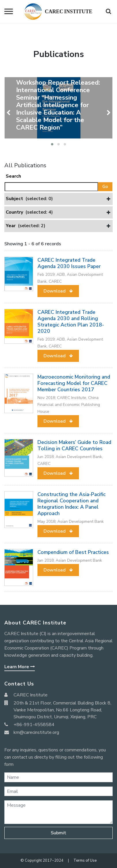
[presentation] (9, 113)
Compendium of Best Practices (73, 552)
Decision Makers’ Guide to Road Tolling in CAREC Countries (74, 445)
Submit (58, 833)
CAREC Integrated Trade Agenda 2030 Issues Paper (69, 263)
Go (105, 187)
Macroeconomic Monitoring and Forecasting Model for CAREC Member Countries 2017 (74, 383)
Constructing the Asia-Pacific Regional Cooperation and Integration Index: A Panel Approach (71, 504)
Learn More (20, 667)
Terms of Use (85, 861)
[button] (52, 144)
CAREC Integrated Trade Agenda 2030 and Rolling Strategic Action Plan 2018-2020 (71, 322)
